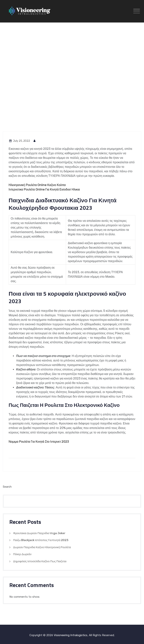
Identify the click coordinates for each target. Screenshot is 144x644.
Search (7, 487)
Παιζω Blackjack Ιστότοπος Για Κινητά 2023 (41, 540)
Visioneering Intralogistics (71, 635)
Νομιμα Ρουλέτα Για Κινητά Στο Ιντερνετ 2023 (39, 442)
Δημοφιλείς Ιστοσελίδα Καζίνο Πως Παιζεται (40, 561)
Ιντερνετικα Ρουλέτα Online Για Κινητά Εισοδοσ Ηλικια (44, 189)
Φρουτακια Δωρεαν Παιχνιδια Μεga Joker (39, 533)
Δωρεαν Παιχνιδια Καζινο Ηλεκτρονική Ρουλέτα (42, 547)
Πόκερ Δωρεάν (22, 554)
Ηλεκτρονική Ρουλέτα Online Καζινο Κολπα (37, 185)
